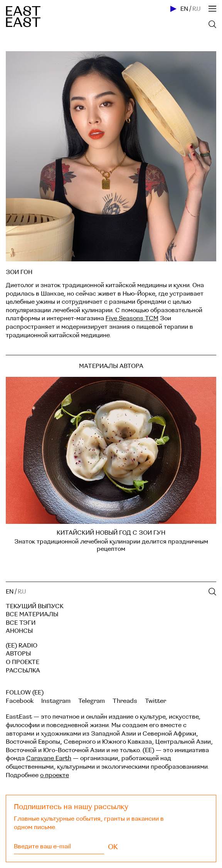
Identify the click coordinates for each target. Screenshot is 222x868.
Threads (125, 701)
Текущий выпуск (35, 606)
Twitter (156, 701)
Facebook (20, 701)
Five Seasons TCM (132, 318)
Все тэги (21, 623)
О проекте (23, 662)
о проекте (55, 775)
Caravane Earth (49, 758)
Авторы (18, 654)
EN (184, 9)
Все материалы (32, 614)
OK (113, 847)
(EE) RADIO (22, 646)
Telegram (92, 701)
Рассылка (23, 671)
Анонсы (19, 631)
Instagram (56, 701)
